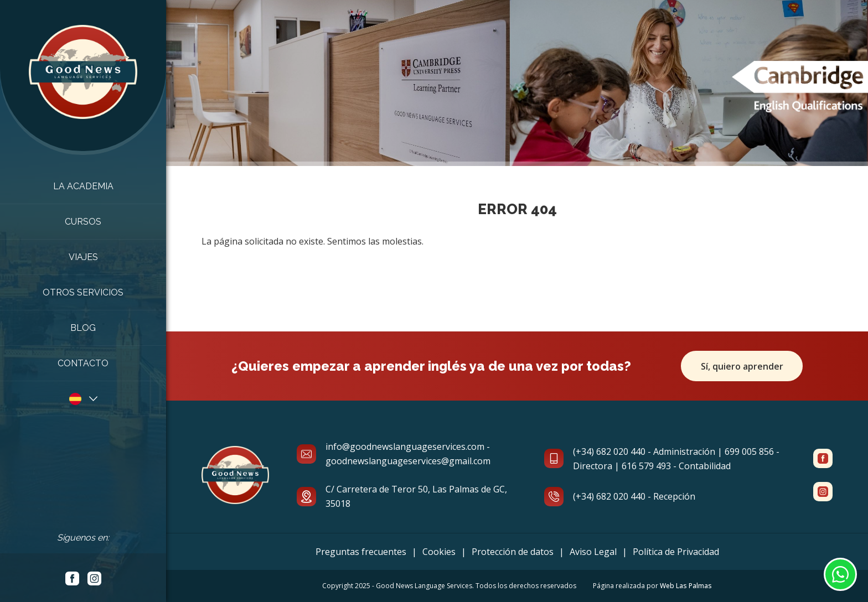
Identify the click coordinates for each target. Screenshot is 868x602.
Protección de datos (513, 552)
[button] (83, 398)
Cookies (439, 552)
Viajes (83, 257)
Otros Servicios (83, 292)
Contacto (83, 363)
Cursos (83, 222)
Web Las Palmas (686, 586)
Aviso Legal (593, 552)
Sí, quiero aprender (742, 366)
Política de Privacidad (676, 552)
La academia (83, 186)
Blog (83, 328)
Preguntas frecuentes (361, 552)
